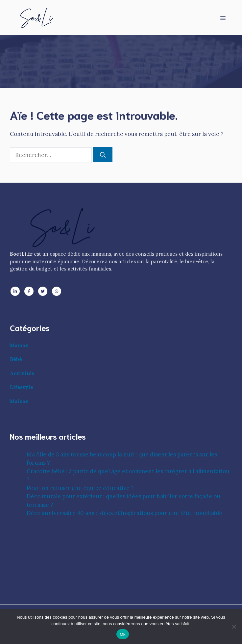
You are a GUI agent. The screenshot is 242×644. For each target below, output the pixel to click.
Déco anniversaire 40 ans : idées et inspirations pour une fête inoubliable (124, 513)
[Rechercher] (103, 155)
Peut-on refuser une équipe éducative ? (80, 488)
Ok (122, 634)
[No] (234, 627)
